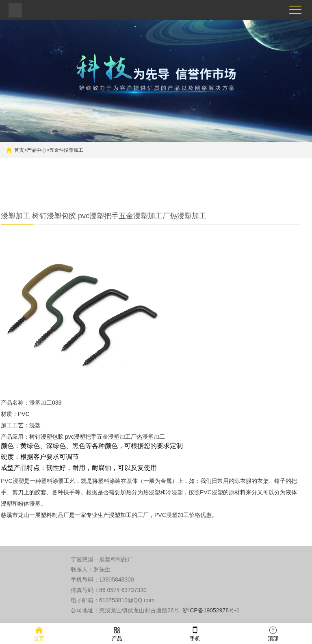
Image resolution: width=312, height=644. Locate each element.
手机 (195, 633)
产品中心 (37, 150)
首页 (19, 150)
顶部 (273, 633)
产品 (117, 633)
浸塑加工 (41, 403)
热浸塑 (152, 492)
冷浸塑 (174, 492)
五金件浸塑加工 (66, 150)
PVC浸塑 (12, 481)
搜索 (245, 173)
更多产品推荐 (100, 193)
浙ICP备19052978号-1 (211, 610)
